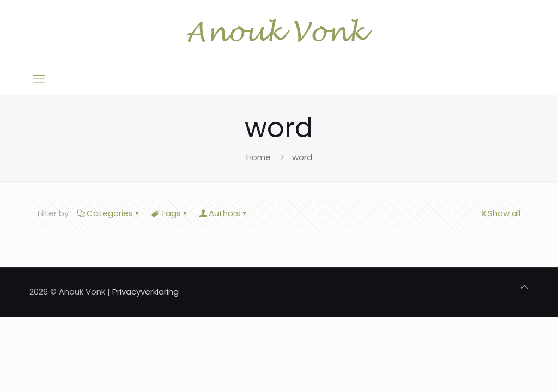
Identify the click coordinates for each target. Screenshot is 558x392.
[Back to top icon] (524, 287)
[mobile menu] (39, 79)
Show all (500, 213)
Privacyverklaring (145, 292)
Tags (170, 213)
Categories (109, 213)
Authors (224, 213)
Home (259, 157)
